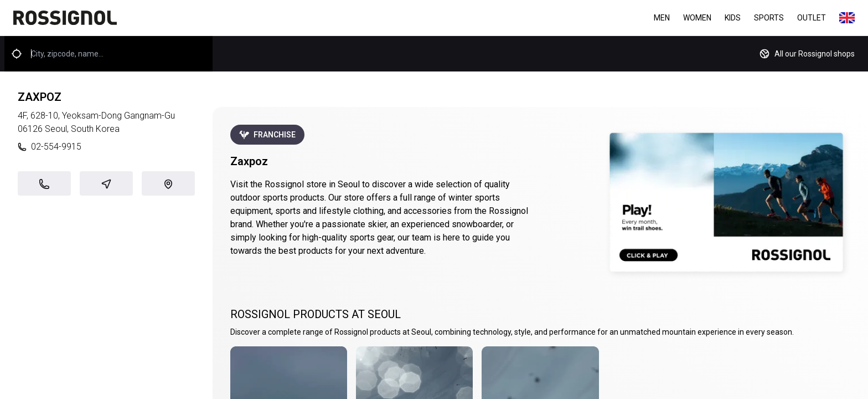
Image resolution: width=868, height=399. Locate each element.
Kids (733, 18)
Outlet (812, 18)
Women (697, 18)
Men (662, 18)
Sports (769, 18)
